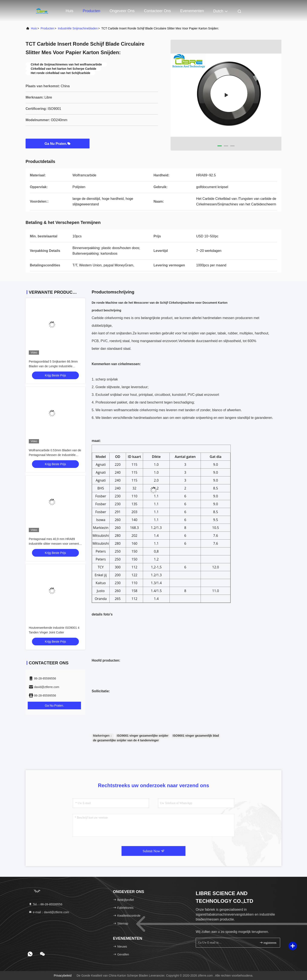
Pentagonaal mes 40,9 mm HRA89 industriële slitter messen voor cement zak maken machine (54, 544)
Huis (70, 11)
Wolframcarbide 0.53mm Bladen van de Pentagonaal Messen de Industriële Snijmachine (55, 455)
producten (47, 28)
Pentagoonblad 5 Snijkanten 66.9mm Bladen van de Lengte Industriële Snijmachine (53, 366)
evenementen (192, 11)
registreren (268, 943)
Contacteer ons (157, 11)
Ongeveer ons (122, 11)
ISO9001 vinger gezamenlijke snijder (143, 736)
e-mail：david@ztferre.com (49, 912)
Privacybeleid (63, 976)
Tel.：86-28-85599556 (45, 904)
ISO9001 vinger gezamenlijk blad (196, 736)
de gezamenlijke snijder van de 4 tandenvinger (126, 740)
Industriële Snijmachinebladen (78, 28)
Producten (91, 11)
